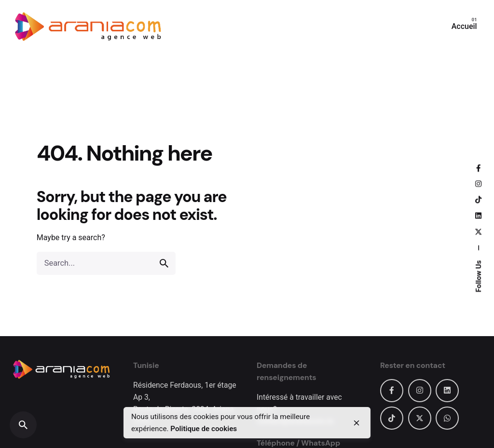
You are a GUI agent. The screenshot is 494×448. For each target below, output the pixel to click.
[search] (164, 263)
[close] (357, 423)
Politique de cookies (204, 429)
